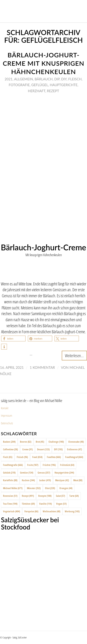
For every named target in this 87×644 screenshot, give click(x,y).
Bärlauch (44, 79)
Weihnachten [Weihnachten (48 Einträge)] (52, 511)
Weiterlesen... (74, 355)
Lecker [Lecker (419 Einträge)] (45, 480)
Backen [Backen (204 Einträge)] (9, 442)
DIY (64, 79)
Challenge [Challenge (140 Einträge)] (56, 442)
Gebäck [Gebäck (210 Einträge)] (9, 472)
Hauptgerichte (64, 85)
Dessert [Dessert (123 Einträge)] (43, 449)
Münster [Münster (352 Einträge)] (34, 488)
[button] (13, 338)
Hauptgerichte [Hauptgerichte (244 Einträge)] (64, 472)
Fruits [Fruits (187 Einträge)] (33, 465)
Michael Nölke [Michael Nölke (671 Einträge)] (13, 488)
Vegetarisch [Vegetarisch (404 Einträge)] (11, 511)
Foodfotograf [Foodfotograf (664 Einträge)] (74, 457)
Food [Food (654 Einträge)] (37, 457)
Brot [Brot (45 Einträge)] (40, 442)
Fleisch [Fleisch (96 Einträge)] (22, 457)
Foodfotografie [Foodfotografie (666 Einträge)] (13, 465)
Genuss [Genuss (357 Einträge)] (44, 472)
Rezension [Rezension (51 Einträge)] (10, 496)
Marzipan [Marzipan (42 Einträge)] (62, 480)
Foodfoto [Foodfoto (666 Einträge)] (54, 457)
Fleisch (75, 79)
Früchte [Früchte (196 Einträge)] (49, 465)
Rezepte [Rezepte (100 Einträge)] (45, 496)
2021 (9, 79)
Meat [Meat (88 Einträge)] (78, 480)
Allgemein (24, 79)
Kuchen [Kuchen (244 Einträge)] (28, 480)
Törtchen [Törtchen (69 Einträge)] (28, 504)
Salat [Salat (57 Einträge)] (60, 496)
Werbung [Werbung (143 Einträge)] (72, 511)
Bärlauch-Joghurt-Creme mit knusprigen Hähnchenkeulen (43, 63)
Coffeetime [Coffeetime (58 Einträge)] (10, 449)
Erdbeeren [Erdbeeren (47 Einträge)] (74, 449)
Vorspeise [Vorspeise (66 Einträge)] (31, 511)
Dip (57, 79)
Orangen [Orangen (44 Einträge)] (66, 488)
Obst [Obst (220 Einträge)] (50, 488)
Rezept (53, 91)
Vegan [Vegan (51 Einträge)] (61, 504)
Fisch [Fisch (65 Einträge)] (8, 457)
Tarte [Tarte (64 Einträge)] (74, 496)
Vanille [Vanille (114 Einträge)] (45, 504)
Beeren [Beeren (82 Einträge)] (26, 442)
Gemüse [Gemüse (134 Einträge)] (27, 472)
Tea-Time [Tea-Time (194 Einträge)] (10, 504)
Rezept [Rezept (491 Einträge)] (28, 496)
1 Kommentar (42, 367)
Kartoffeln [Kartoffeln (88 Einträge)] (10, 480)
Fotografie (19, 85)
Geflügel (40, 85)
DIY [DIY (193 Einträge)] (58, 449)
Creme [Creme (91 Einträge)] (27, 449)
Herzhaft (37, 91)
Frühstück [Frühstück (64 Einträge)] (67, 465)
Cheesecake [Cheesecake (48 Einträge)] (76, 442)
